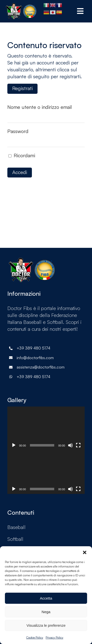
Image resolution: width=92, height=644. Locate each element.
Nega (46, 612)
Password (18, 131)
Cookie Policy (35, 637)
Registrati (22, 88)
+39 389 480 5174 (33, 377)
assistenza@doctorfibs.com (41, 367)
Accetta (46, 598)
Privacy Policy (54, 637)
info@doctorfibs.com (35, 358)
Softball (15, 539)
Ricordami (22, 155)
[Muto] (70, 445)
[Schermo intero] (78, 445)
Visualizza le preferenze (46, 625)
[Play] (14, 445)
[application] (46, 428)
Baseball (16, 527)
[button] (85, 552)
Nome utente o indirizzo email (40, 107)
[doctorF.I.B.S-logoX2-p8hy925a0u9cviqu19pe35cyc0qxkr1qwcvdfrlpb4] (21, 5)
